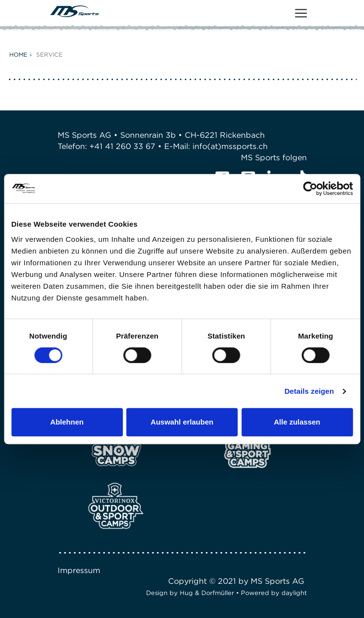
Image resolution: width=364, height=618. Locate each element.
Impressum (79, 570)
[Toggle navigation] (301, 13)
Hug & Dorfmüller (207, 593)
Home (18, 54)
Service (49, 54)
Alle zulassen (297, 422)
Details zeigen (309, 391)
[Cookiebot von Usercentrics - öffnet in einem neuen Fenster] (310, 189)
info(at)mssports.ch (230, 146)
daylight (294, 593)
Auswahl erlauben (182, 422)
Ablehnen (67, 422)
